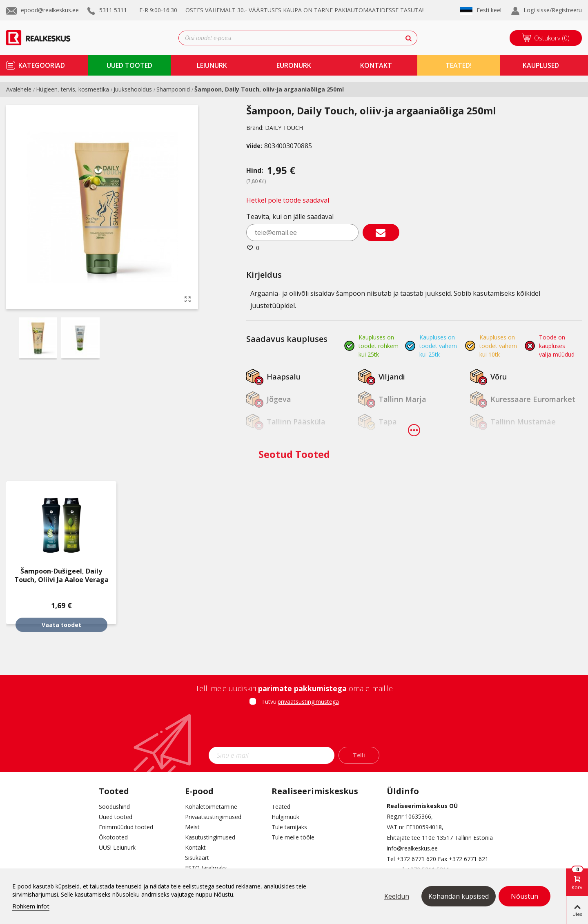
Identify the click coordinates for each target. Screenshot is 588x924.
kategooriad (42, 65)
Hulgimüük (285, 817)
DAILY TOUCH (284, 128)
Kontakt (195, 847)
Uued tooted (116, 817)
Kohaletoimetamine (211, 807)
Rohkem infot (31, 906)
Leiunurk (212, 65)
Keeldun (397, 896)
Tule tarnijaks (289, 827)
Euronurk (294, 65)
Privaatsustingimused (213, 817)
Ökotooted (113, 837)
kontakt (376, 65)
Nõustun (525, 896)
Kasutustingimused (210, 837)
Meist (192, 827)
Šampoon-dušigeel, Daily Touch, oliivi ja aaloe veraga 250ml (61, 580)
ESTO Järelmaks (206, 868)
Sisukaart (197, 858)
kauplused (541, 65)
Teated (281, 807)
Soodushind (114, 807)
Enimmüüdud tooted (126, 827)
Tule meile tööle (293, 837)
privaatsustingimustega (308, 702)
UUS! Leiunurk (117, 847)
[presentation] (294, 729)
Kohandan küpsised (459, 896)
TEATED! (459, 65)
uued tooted (129, 65)
